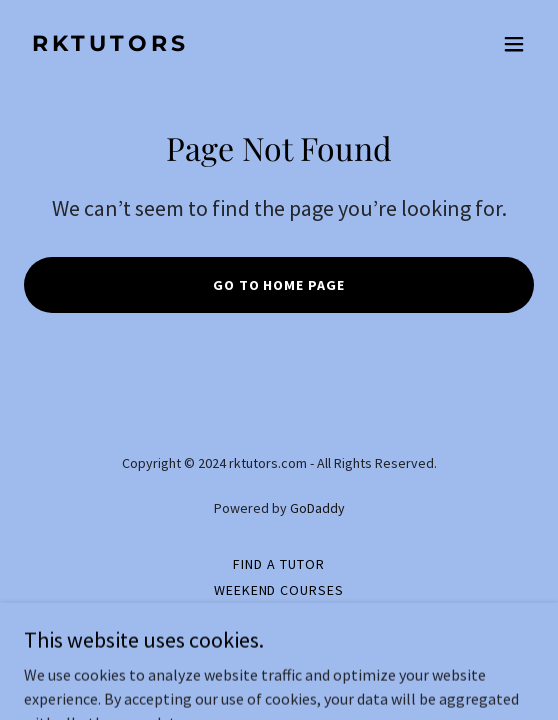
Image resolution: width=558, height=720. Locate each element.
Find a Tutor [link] (279, 564)
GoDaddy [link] (317, 508)
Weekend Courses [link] (279, 590)
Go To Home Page (279, 285)
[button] (514, 44)
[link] (202, 45)
